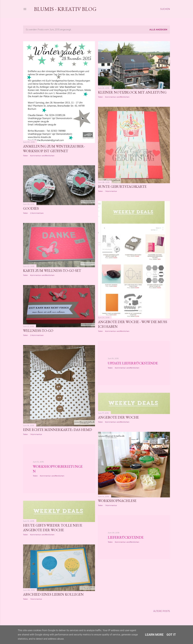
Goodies (31, 208)
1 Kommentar (111, 191)
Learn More (154, 635)
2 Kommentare (37, 213)
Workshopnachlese (117, 501)
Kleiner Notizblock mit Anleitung (132, 92)
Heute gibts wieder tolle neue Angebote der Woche (53, 528)
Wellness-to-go (38, 331)
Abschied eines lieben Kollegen (53, 594)
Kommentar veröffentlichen (42, 156)
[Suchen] (165, 9)
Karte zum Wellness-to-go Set (52, 270)
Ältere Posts (162, 611)
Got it (171, 635)
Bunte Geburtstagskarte (122, 186)
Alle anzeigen (158, 30)
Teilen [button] (25, 156)
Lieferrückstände (126, 537)
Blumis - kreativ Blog (65, 9)
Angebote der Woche (118, 417)
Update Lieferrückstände (133, 363)
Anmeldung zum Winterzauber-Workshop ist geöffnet (54, 149)
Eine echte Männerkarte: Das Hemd (58, 430)
